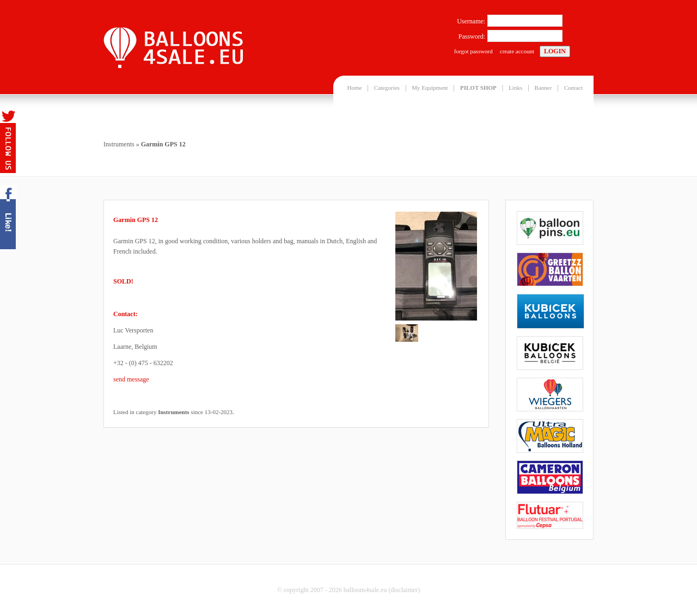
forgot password (473, 51)
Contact (573, 88)
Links (515, 88)
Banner (543, 88)
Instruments (119, 144)
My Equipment (430, 88)
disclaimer (404, 590)
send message (131, 379)
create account (517, 51)
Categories (387, 88)
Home (355, 88)
